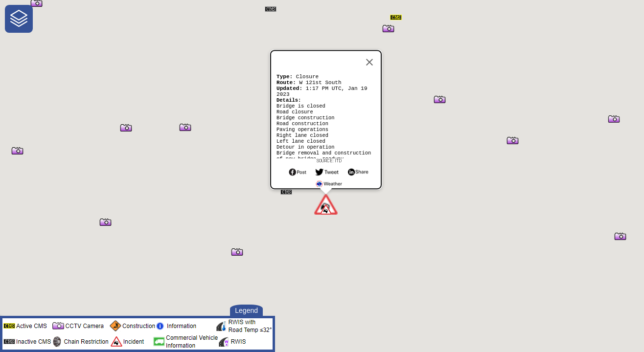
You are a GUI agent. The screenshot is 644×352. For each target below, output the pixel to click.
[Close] (369, 56)
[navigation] (19, 19)
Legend (246, 310)
